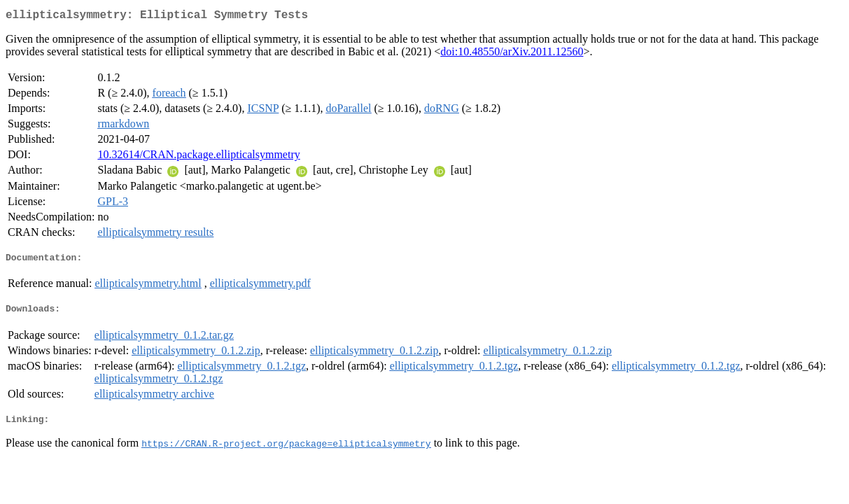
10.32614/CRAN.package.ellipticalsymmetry (198, 157)
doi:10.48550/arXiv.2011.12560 (512, 54)
